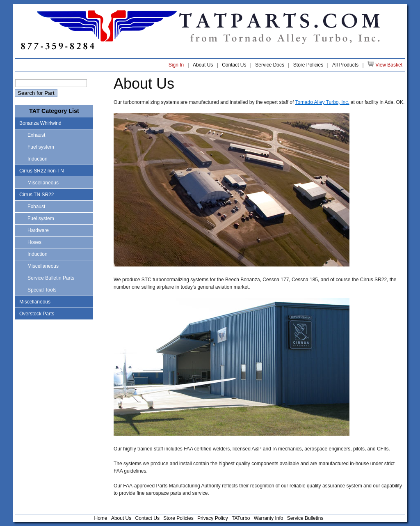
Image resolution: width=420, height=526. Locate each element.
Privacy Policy (213, 518)
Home (101, 518)
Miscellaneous (43, 183)
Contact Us (234, 65)
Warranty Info (269, 518)
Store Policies (308, 65)
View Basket (385, 64)
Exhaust (36, 135)
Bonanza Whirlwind (40, 123)
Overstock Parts (37, 314)
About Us (203, 65)
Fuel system (41, 147)
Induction (38, 159)
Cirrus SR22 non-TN (42, 171)
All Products (345, 65)
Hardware (38, 230)
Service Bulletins (305, 518)
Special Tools (42, 290)
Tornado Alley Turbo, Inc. (322, 102)
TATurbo (241, 518)
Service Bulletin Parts (51, 278)
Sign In (176, 65)
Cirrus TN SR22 (37, 195)
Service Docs (270, 65)
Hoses (34, 242)
